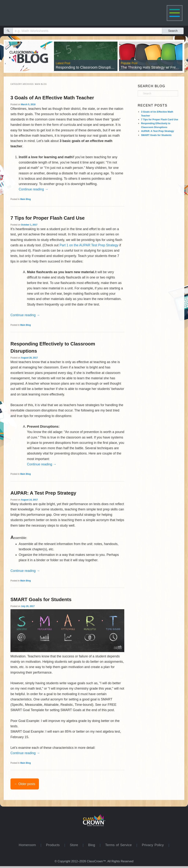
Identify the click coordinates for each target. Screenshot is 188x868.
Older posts (25, 784)
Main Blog (25, 199)
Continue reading (33, 189)
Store (76, 845)
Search (173, 31)
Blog (94, 845)
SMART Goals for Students (41, 599)
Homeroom (30, 845)
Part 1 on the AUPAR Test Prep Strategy (89, 245)
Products (55, 845)
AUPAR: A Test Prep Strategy (43, 493)
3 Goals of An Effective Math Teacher (52, 98)
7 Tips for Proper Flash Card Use (48, 218)
